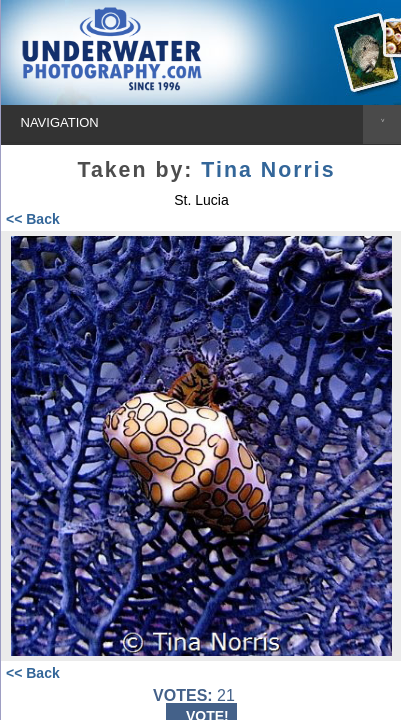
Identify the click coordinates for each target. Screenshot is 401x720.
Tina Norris (268, 170)
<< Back (33, 219)
